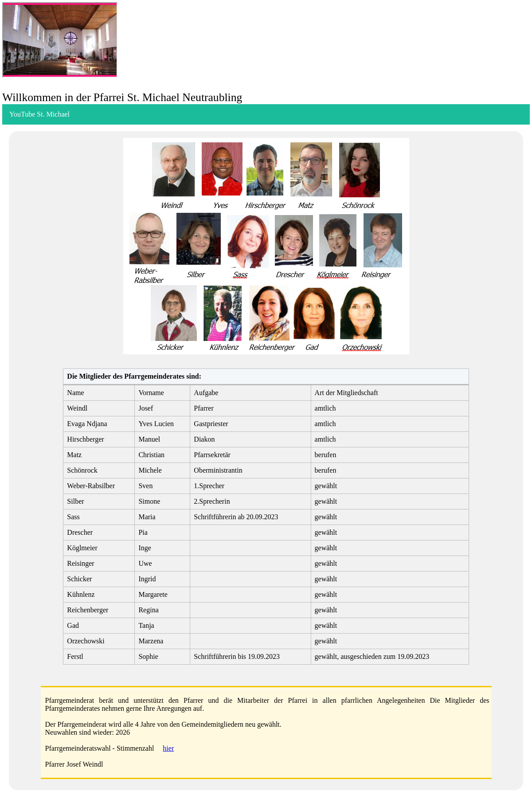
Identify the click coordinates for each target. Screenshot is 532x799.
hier (168, 748)
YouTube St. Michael (39, 114)
